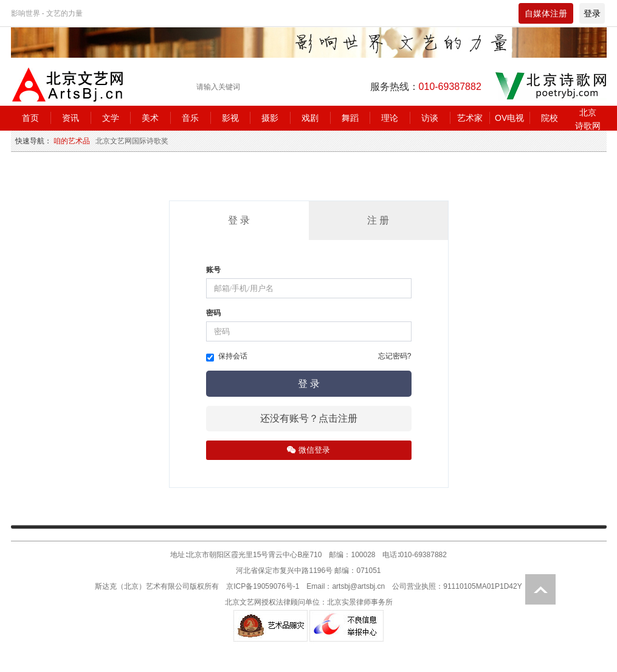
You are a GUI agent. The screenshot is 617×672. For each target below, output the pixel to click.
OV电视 (509, 118)
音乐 (190, 118)
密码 (213, 313)
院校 (550, 118)
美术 (150, 118)
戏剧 (310, 118)
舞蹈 (350, 118)
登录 (592, 13)
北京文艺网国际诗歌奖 (132, 141)
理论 (390, 118)
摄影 (270, 118)
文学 (111, 118)
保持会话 (227, 357)
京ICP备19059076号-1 (263, 586)
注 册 (378, 220)
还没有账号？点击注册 (309, 418)
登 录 (239, 220)
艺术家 (470, 118)
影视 (230, 118)
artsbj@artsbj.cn (358, 586)
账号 (213, 270)
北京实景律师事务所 (360, 602)
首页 (30, 118)
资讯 (71, 118)
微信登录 (308, 450)
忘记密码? (395, 356)
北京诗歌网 (588, 119)
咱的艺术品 (72, 141)
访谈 (430, 118)
